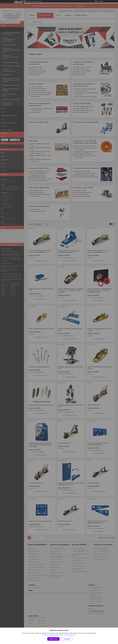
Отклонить (67, 639)
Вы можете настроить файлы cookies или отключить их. (58, 635)
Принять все (53, 639)
